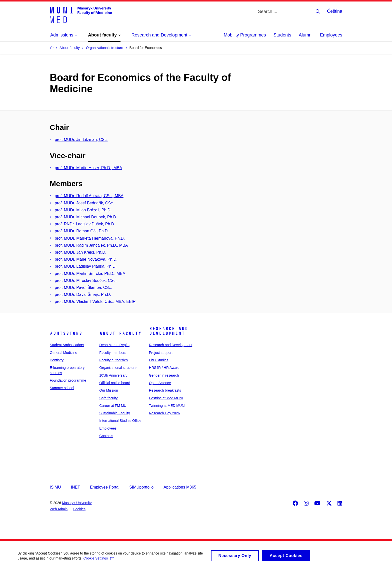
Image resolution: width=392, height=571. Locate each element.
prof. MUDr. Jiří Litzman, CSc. (81, 140)
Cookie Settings (99, 561)
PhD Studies (159, 360)
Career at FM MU (113, 406)
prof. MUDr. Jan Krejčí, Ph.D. (80, 252)
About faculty (120, 333)
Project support (161, 353)
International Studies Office (120, 421)
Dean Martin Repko (114, 345)
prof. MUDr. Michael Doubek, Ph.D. (86, 217)
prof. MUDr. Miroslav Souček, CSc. (86, 281)
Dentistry (57, 360)
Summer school (62, 388)
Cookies (79, 509)
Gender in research (164, 375)
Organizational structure (118, 368)
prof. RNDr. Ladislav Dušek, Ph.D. (85, 224)
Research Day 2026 (164, 413)
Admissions (66, 333)
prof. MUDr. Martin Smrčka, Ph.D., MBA (90, 274)
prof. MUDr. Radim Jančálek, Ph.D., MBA (91, 245)
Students (282, 35)
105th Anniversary (113, 375)
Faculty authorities (113, 360)
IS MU (55, 487)
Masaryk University (77, 503)
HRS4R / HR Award (164, 368)
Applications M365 (180, 487)
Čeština (335, 11)
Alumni (306, 35)
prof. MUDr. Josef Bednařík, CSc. (84, 203)
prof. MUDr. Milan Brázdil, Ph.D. (83, 210)
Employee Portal (105, 487)
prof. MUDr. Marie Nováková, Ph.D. (86, 259)
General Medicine (63, 353)
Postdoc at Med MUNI (166, 398)
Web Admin (59, 509)
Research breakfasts (165, 390)
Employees (331, 35)
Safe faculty (108, 398)
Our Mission (109, 390)
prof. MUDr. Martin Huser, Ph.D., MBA (88, 168)
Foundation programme (68, 380)
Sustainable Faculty (114, 413)
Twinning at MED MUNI (167, 406)
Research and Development (168, 331)
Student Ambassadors (67, 345)
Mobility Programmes (245, 35)
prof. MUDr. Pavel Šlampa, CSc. (83, 287)
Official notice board (115, 383)
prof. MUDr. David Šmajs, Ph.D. (83, 294)
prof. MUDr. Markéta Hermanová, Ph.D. (90, 238)
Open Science (160, 383)
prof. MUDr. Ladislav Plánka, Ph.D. (86, 266)
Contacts (106, 436)
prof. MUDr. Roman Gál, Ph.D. (82, 231)
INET (75, 487)
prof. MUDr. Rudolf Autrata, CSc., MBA (89, 196)
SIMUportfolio (141, 487)
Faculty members (113, 353)
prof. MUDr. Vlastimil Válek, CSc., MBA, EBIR (95, 301)
